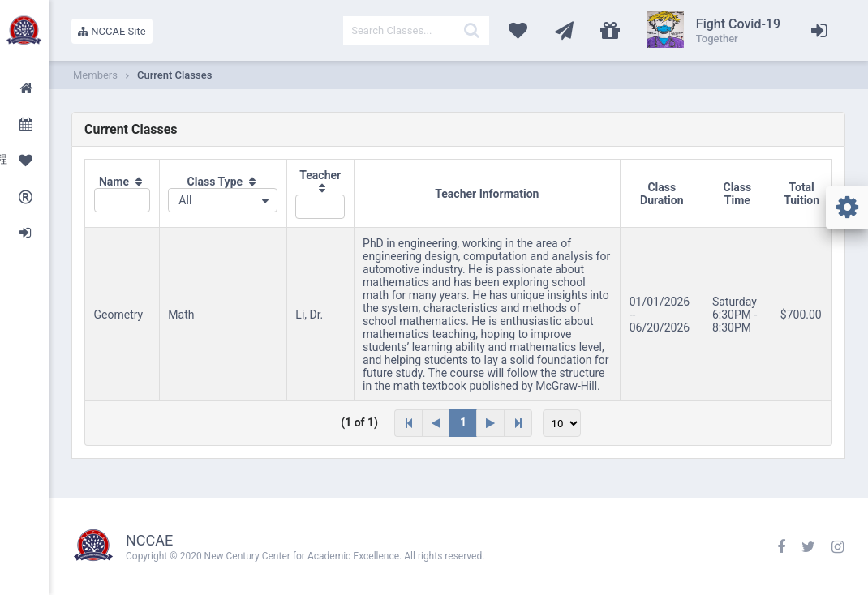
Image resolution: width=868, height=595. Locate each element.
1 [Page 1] (463, 422)
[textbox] (416, 30)
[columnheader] (122, 194)
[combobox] (223, 200)
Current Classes (174, 75)
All (185, 200)
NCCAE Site (112, 31)
